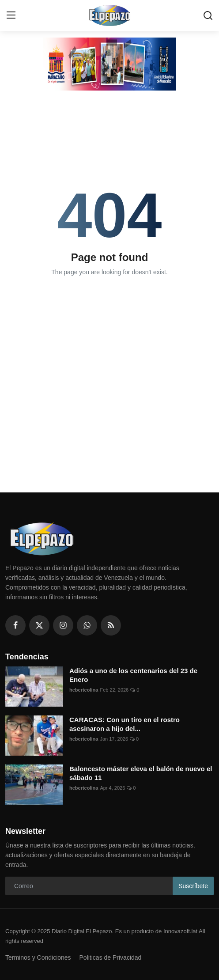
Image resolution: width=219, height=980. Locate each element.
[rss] (111, 625)
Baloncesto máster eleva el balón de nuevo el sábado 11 (141, 773)
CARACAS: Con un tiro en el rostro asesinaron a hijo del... (125, 724)
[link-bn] (109, 64)
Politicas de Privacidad (111, 957)
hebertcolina (84, 690)
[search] (208, 15)
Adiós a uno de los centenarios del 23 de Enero (133, 675)
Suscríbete (193, 886)
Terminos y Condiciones (38, 957)
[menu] (11, 15)
